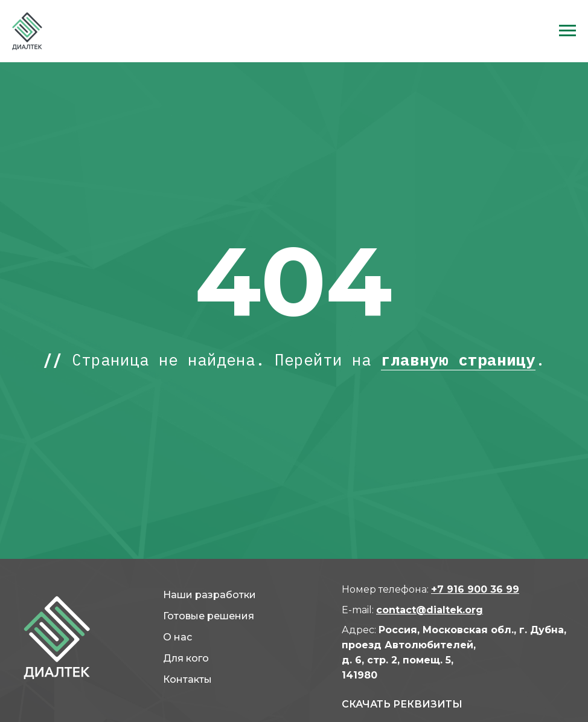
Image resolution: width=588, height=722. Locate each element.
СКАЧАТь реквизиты (402, 704)
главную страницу (458, 359)
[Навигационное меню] (567, 31)
